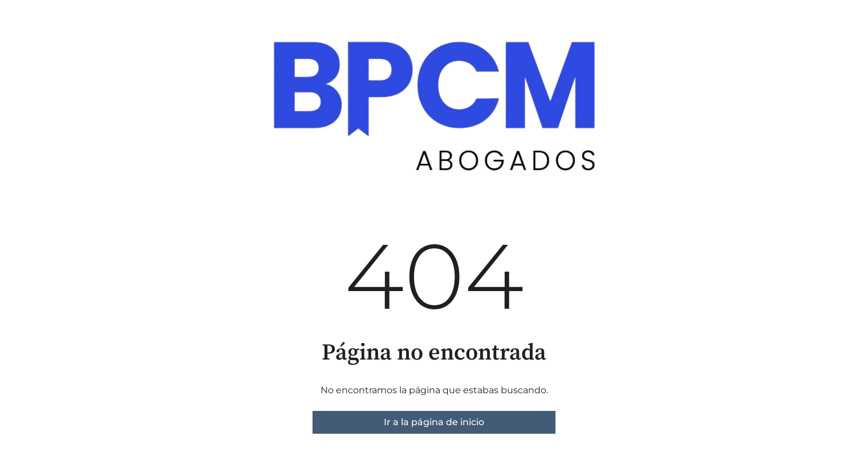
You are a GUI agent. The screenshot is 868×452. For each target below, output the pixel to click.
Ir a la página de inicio (434, 422)
